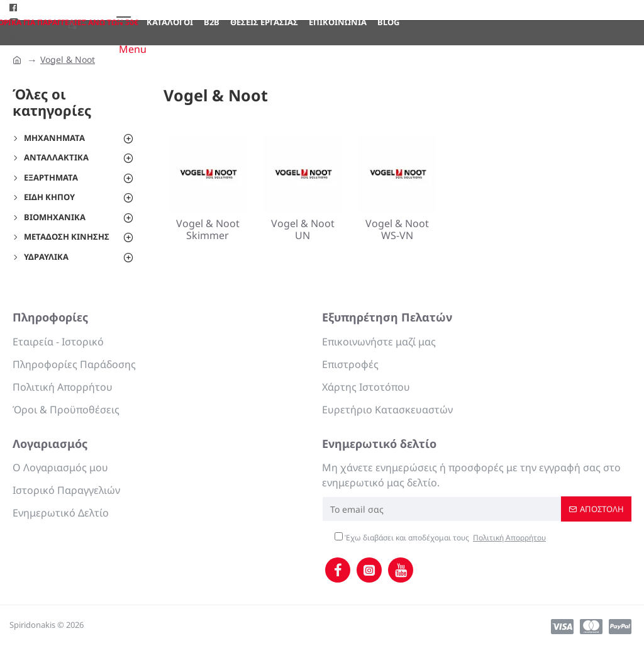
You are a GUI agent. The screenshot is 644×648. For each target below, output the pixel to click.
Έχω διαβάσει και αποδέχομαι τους (441, 538)
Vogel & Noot (68, 59)
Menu (133, 49)
